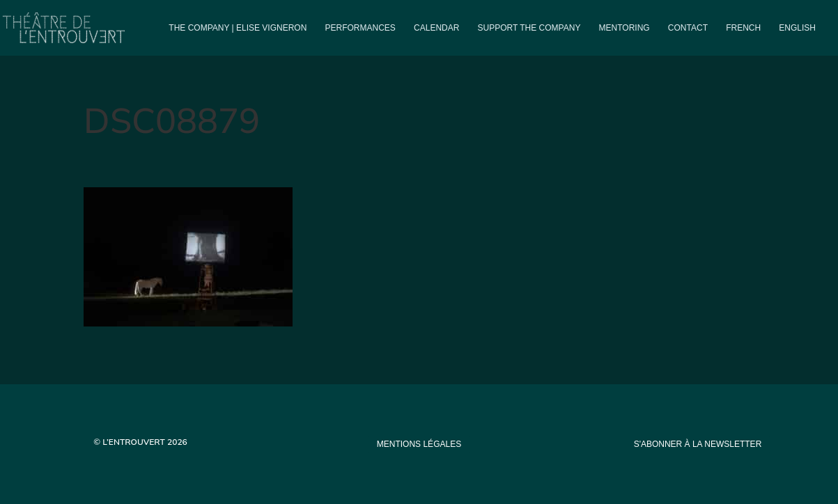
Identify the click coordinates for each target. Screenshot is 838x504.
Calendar (436, 28)
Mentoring (624, 28)
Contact (688, 28)
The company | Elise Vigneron (238, 28)
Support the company (529, 28)
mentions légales (419, 444)
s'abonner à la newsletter (698, 444)
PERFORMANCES (360, 28)
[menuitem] (743, 39)
